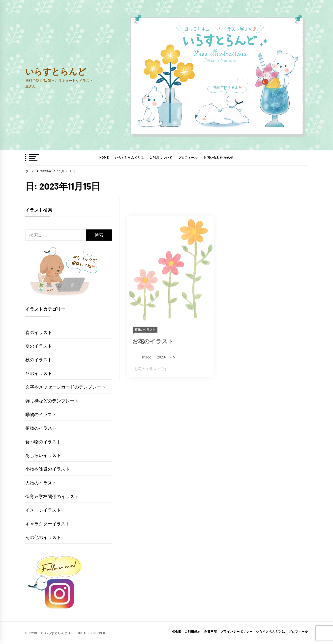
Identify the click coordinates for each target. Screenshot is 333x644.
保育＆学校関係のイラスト (52, 496)
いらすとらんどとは (129, 158)
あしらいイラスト (43, 455)
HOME (104, 158)
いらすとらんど (56, 71)
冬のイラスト (39, 373)
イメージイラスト (43, 510)
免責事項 (211, 632)
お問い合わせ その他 (219, 158)
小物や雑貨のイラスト (48, 469)
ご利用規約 (193, 632)
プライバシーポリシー (237, 632)
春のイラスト (39, 332)
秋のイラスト (39, 360)
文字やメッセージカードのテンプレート (65, 387)
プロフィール (188, 158)
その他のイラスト (43, 537)
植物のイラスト (41, 428)
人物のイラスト (41, 483)
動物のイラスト (41, 414)
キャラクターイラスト (48, 524)
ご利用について (161, 158)
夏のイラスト (39, 346)
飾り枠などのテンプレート (52, 401)
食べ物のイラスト (43, 442)
